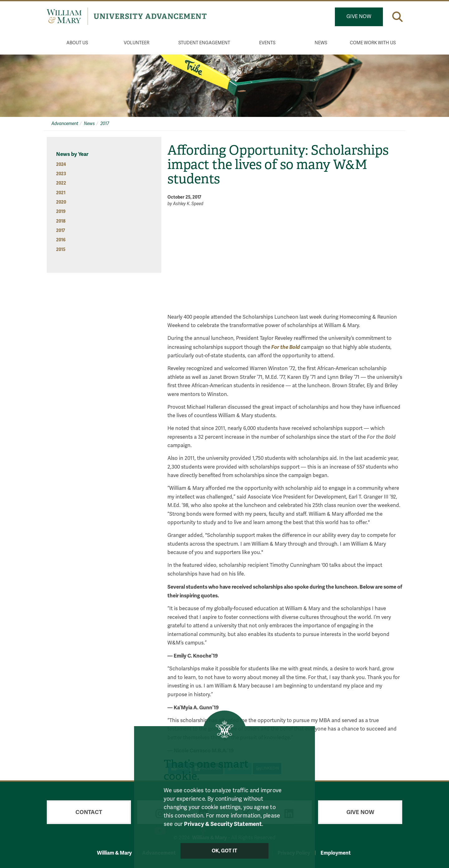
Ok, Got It (225, 851)
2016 (61, 240)
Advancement (65, 124)
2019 (61, 212)
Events (267, 43)
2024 (61, 164)
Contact (89, 812)
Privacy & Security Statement (223, 824)
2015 (61, 250)
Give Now (359, 17)
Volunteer (137, 43)
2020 (61, 202)
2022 (61, 183)
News (321, 43)
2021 (61, 193)
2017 (105, 124)
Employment (336, 853)
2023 (61, 174)
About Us (77, 43)
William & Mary (114, 853)
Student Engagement (204, 43)
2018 (61, 221)
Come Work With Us (373, 43)
